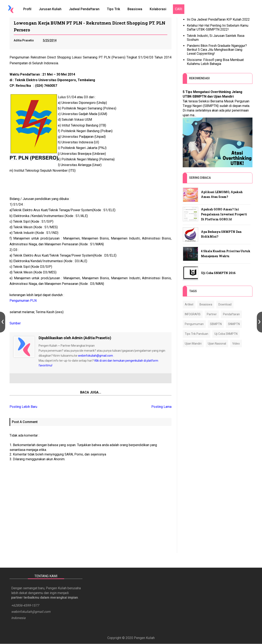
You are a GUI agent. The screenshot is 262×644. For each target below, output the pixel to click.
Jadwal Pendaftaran (84, 9)
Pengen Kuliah (144, 638)
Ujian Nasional (217, 344)
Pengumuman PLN (23, 301)
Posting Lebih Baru (23, 407)
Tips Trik (113, 9)
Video (236, 344)
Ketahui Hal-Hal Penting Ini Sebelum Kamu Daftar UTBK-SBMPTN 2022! (218, 27)
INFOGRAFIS (193, 314)
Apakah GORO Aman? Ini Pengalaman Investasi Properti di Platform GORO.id (224, 214)
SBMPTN (216, 324)
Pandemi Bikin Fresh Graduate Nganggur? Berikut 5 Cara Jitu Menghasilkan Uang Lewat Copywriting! (217, 50)
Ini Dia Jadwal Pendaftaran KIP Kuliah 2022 (218, 19)
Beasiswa (135, 9)
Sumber (15, 323)
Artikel (189, 304)
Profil (27, 9)
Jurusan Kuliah (50, 9)
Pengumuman (194, 324)
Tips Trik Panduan (196, 334)
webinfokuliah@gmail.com (95, 356)
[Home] (11, 9)
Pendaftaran (231, 314)
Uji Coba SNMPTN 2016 (218, 273)
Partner (212, 314)
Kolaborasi (158, 9)
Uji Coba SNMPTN (226, 334)
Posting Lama (161, 407)
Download (225, 304)
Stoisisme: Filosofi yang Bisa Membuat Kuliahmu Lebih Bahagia (215, 62)
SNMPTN (234, 324)
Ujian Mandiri (193, 344)
